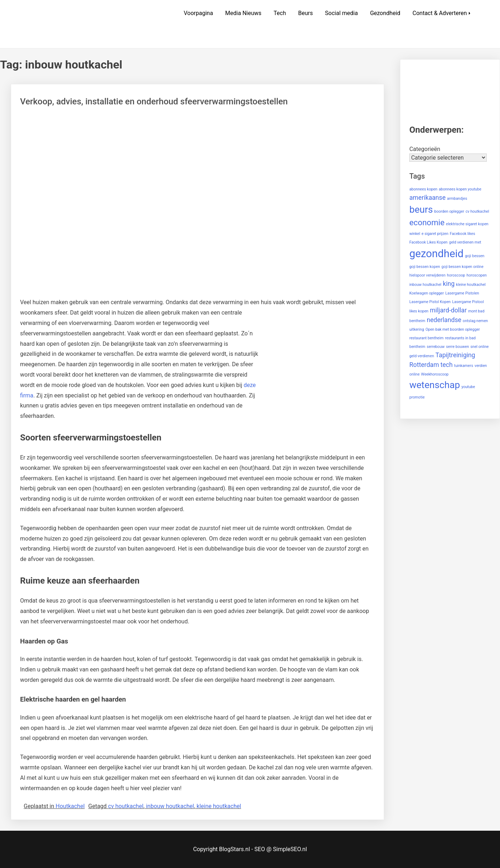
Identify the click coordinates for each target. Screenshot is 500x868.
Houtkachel (70, 806)
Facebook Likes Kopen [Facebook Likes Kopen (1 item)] (428, 242)
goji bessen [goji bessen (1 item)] (475, 256)
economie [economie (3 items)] (427, 222)
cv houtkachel (126, 806)
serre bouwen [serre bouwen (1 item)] (457, 347)
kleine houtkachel (219, 806)
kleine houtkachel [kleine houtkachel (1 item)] (471, 285)
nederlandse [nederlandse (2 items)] (444, 320)
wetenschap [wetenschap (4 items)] (435, 385)
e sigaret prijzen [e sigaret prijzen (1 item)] (435, 234)
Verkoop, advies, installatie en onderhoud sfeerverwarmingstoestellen (154, 102)
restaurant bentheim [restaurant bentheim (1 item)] (426, 338)
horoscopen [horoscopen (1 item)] (477, 275)
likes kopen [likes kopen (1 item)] (419, 311)
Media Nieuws (243, 13)
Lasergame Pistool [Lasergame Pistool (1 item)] (468, 302)
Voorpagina (198, 13)
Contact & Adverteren (440, 13)
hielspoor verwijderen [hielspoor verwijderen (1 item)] (427, 275)
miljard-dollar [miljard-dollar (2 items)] (448, 310)
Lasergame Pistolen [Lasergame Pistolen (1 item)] (462, 293)
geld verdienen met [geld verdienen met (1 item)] (465, 242)
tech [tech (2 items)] (447, 365)
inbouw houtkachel (170, 806)
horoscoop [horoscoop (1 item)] (456, 275)
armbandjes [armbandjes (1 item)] (457, 199)
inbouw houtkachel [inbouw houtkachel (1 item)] (425, 285)
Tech (280, 13)
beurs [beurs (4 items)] (421, 209)
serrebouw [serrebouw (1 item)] (436, 347)
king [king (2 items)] (449, 284)
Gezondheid (385, 13)
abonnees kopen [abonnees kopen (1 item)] (423, 189)
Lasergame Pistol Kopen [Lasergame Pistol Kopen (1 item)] (430, 302)
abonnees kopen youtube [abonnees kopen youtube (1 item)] (460, 189)
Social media (341, 13)
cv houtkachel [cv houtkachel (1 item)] (477, 211)
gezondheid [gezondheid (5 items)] (436, 254)
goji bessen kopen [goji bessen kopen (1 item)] (425, 267)
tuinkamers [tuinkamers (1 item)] (464, 366)
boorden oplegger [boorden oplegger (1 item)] (449, 211)
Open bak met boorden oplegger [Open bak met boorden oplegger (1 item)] (453, 329)
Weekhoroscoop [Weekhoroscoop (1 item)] (435, 374)
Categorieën (425, 149)
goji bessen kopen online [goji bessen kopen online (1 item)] (463, 267)
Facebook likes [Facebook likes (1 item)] (463, 234)
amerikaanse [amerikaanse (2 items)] (427, 198)
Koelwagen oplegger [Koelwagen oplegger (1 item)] (426, 293)
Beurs (305, 13)
